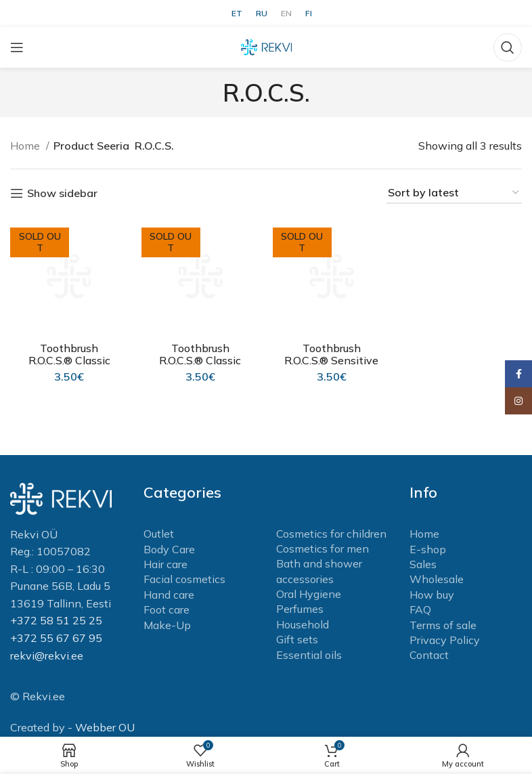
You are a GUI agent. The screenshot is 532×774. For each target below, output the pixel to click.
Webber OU (105, 727)
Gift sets (297, 639)
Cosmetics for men (323, 549)
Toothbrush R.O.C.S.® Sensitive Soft (332, 360)
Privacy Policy (445, 640)
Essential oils (309, 655)
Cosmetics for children (331, 534)
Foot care (167, 609)
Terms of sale (443, 625)
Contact (429, 655)
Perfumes (300, 609)
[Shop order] (454, 193)
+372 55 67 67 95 (56, 638)
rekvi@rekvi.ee (47, 655)
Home (26, 146)
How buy (432, 595)
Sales (423, 564)
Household (303, 624)
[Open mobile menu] (17, 47)
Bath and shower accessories (319, 571)
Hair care (165, 564)
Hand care (169, 595)
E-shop (428, 549)
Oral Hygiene (309, 594)
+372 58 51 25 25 (56, 620)
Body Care (169, 549)
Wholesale (437, 579)
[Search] (508, 47)
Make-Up (167, 625)
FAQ (420, 609)
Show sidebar (62, 193)
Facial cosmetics (184, 579)
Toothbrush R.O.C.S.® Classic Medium (69, 360)
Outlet (159, 534)
